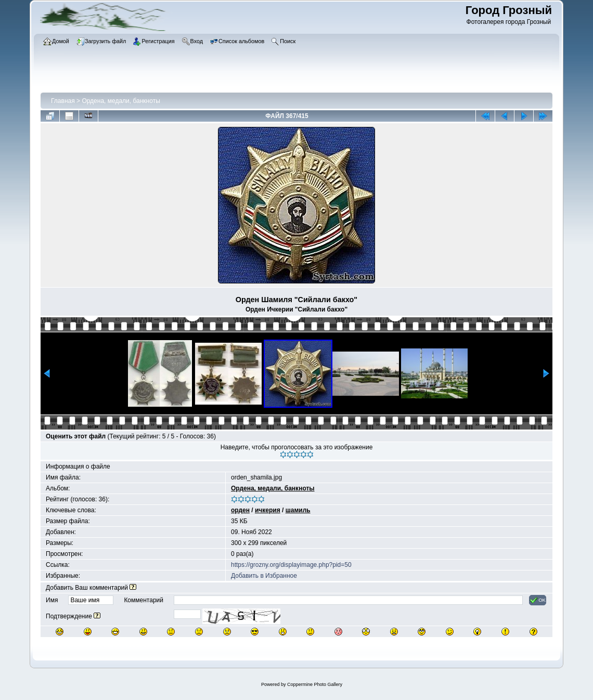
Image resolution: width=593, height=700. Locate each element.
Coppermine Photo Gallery (315, 684)
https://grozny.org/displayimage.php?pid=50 (291, 565)
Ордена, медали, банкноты (121, 101)
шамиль (298, 510)
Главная (63, 101)
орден (240, 510)
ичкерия (268, 510)
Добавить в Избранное (264, 576)
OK (538, 600)
